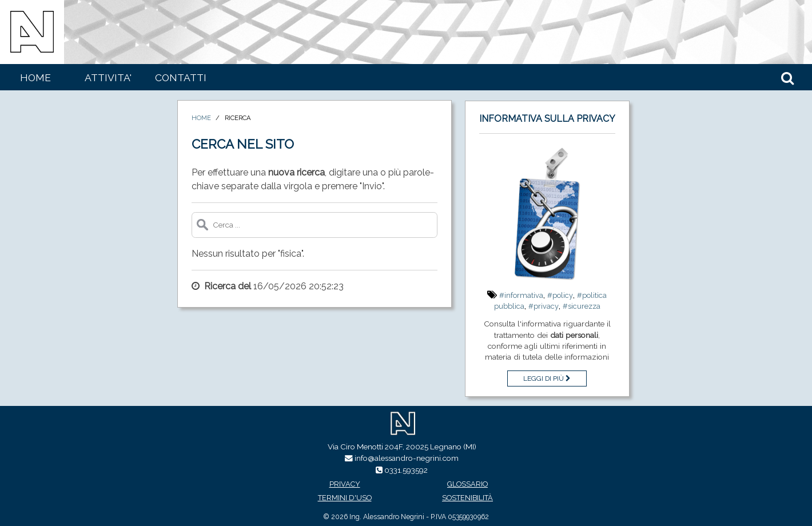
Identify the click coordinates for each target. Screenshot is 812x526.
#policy (560, 295)
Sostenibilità (467, 498)
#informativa (521, 295)
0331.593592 (406, 470)
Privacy (345, 484)
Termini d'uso (345, 498)
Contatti (181, 77)
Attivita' (108, 77)
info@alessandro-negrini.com (407, 458)
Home (35, 77)
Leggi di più (547, 378)
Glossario (467, 484)
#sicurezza (582, 306)
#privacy (544, 306)
